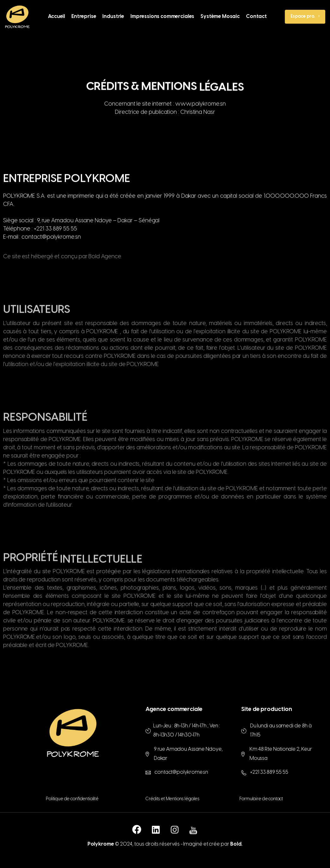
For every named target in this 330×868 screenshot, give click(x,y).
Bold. (237, 844)
